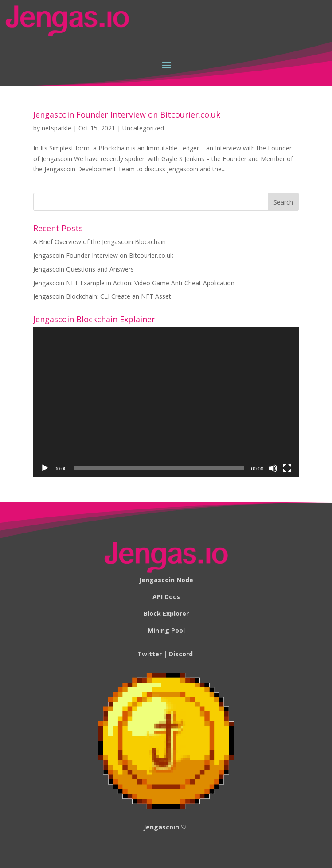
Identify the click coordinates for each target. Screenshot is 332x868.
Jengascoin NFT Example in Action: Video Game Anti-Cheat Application (134, 283)
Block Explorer (166, 614)
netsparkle (57, 128)
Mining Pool (166, 630)
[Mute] (273, 468)
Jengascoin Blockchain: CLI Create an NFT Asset (102, 296)
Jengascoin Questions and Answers (84, 269)
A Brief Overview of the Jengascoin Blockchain (100, 242)
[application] (166, 402)
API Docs (166, 597)
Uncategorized (143, 128)
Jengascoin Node (166, 580)
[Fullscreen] (287, 468)
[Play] (45, 468)
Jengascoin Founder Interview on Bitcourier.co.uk (127, 114)
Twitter (150, 654)
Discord (181, 654)
